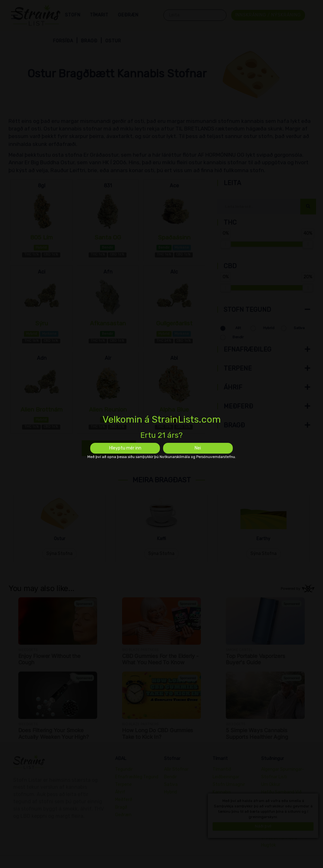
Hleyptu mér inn (125, 448)
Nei (198, 448)
